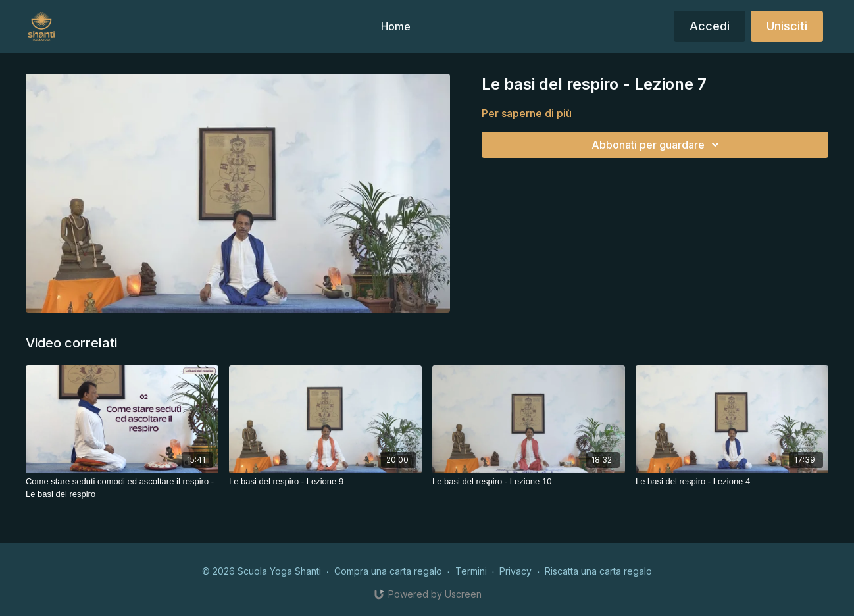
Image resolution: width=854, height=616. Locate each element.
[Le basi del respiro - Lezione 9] (325, 482)
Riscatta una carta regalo (598, 571)
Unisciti (787, 26)
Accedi (710, 26)
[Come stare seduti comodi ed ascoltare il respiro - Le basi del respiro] (122, 488)
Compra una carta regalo (388, 571)
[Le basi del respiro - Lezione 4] (732, 482)
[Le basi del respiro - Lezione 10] (529, 482)
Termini (471, 571)
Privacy (515, 571)
